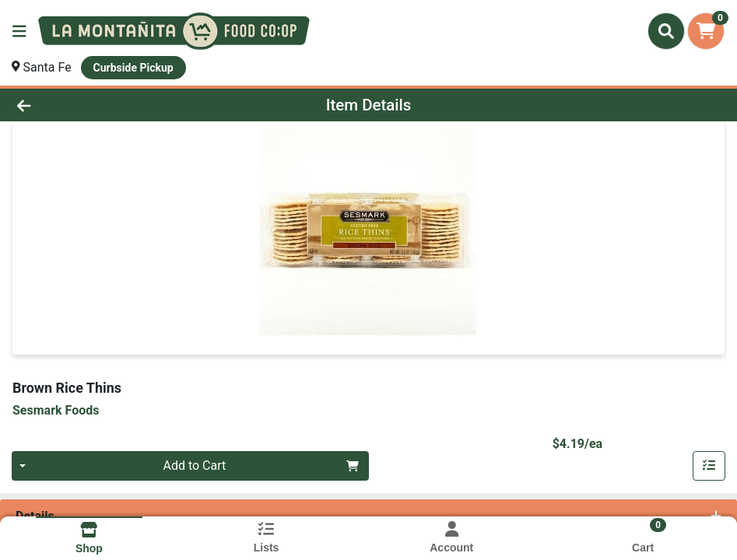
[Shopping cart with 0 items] (706, 31)
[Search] (666, 31)
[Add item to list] (709, 466)
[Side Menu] (19, 31)
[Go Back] (102, 105)
